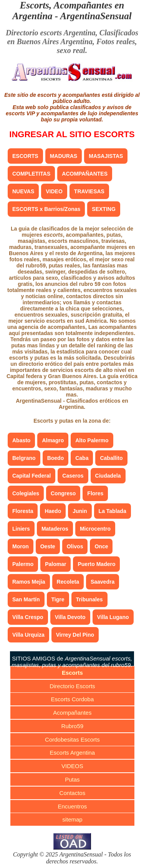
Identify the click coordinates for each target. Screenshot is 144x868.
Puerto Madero (96, 564)
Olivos (75, 546)
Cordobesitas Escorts (72, 739)
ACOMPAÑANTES (85, 174)
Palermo (23, 564)
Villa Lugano (113, 617)
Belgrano (24, 458)
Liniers (21, 529)
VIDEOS (72, 766)
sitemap (72, 819)
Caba (82, 458)
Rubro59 (73, 726)
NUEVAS (23, 191)
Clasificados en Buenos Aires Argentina (72, 37)
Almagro (53, 440)
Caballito (111, 458)
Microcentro (95, 529)
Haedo (53, 511)
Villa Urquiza (28, 635)
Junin (80, 511)
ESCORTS (25, 156)
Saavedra (103, 582)
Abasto (21, 440)
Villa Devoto (70, 617)
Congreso (63, 493)
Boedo (56, 458)
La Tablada (113, 511)
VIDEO (54, 191)
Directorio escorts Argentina (51, 33)
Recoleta (68, 582)
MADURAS (64, 156)
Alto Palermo (92, 440)
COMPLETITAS (31, 174)
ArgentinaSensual (96, 16)
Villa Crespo (28, 617)
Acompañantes (72, 713)
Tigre (58, 599)
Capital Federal (31, 476)
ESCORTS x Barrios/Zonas (46, 209)
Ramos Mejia (29, 582)
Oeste (48, 546)
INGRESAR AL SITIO (72, 134)
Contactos (73, 793)
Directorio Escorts (72, 686)
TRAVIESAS (89, 191)
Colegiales (26, 493)
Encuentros (72, 806)
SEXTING (103, 209)
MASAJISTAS (106, 156)
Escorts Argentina (73, 753)
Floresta (23, 511)
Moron (21, 546)
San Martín (26, 599)
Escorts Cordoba (73, 699)
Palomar (55, 564)
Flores (95, 493)
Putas (72, 779)
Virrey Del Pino (75, 635)
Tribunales (89, 599)
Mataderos (55, 529)
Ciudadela (108, 476)
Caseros (73, 476)
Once (101, 546)
